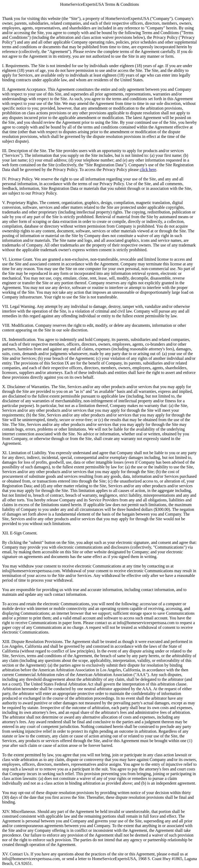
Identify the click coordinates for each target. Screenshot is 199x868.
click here (148, 170)
